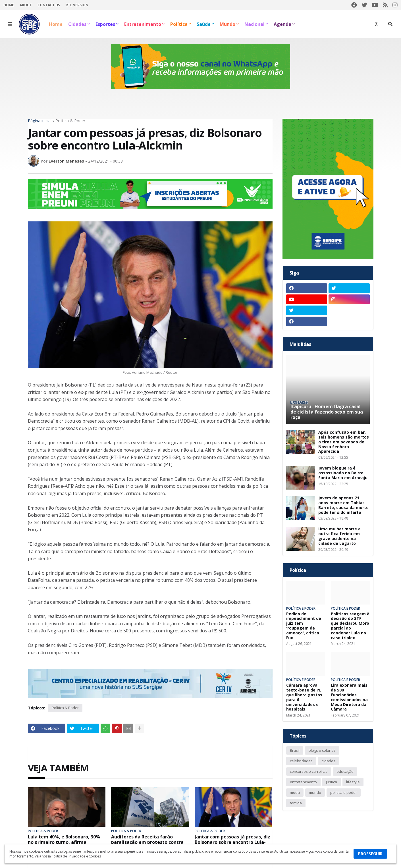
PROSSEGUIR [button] (370, 854)
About (26, 5)
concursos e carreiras (309, 771)
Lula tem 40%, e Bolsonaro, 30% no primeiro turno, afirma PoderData (64, 842)
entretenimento (303, 782)
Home (9, 5)
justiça (332, 782)
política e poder (344, 792)
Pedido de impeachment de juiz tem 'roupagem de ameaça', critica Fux (304, 626)
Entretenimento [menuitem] (143, 24)
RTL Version (77, 5)
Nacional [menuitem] (254, 24)
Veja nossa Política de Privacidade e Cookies (68, 856)
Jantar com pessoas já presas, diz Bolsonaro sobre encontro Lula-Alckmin (232, 842)
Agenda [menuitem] (282, 24)
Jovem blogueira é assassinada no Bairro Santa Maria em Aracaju (343, 473)
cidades (329, 761)
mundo (315, 792)
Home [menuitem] (56, 24)
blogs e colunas (322, 750)
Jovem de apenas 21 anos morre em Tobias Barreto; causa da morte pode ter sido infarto (343, 505)
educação (345, 771)
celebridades (301, 761)
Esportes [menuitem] (105, 24)
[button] (10, 24)
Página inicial (40, 121)
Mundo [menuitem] (227, 24)
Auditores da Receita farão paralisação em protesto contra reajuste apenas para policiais (147, 842)
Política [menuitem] (179, 24)
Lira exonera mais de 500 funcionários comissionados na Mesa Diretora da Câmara (349, 697)
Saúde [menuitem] (204, 24)
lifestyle (353, 782)
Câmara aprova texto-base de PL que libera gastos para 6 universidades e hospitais (304, 697)
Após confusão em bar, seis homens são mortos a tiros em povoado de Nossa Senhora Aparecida (344, 442)
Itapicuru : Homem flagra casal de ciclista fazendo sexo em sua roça (327, 412)
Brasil (295, 750)
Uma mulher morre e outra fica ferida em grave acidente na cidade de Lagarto (339, 536)
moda (295, 792)
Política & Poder (70, 121)
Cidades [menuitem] (77, 24)
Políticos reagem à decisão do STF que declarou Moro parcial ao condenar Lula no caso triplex (350, 626)
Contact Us (49, 5)
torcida (296, 803)
